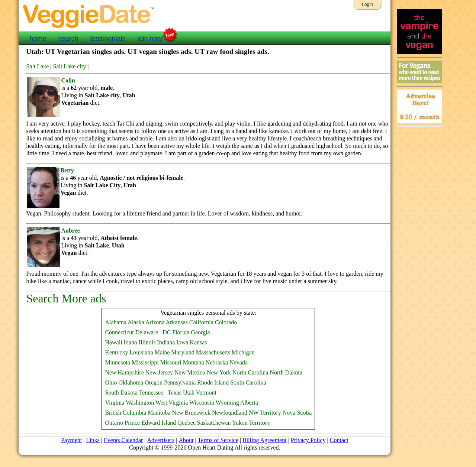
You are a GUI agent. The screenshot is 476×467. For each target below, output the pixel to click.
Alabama (116, 322)
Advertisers (161, 440)
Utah (189, 393)
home (38, 39)
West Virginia (172, 403)
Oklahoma (131, 382)
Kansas (198, 342)
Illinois (147, 342)
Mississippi (145, 362)
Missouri (171, 362)
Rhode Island (213, 382)
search (68, 39)
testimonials (108, 39)
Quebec (186, 423)
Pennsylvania (180, 382)
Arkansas (177, 322)
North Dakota (286, 372)
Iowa (182, 342)
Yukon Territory (251, 423)
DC (167, 332)
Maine (162, 352)
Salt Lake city (69, 66)
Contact (339, 440)
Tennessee (151, 393)
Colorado (226, 322)
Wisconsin (202, 403)
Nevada (239, 362)
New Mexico (190, 372)
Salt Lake (37, 66)
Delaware (147, 332)
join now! (151, 38)
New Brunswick (191, 413)
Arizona (155, 322)
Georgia (200, 332)
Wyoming (227, 403)
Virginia (115, 403)
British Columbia (126, 413)
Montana (194, 362)
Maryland (183, 352)
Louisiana (141, 352)
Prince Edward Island (150, 423)
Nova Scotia (297, 413)
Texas (175, 393)
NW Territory (265, 413)
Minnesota (118, 362)
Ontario (114, 423)
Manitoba (159, 413)
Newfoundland (230, 413)
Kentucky (116, 352)
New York (219, 372)
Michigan (243, 352)
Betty (67, 170)
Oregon (154, 382)
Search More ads (66, 298)
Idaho (131, 342)
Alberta (249, 403)
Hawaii (113, 342)
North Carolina (250, 372)
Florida (181, 332)
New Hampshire (124, 372)
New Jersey (159, 372)
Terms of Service (218, 440)
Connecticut (119, 332)
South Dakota (121, 393)
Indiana (166, 342)
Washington (140, 403)
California (201, 322)
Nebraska (217, 362)
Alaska (136, 322)
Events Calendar (124, 440)
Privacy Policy (308, 440)
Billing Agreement (264, 440)
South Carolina (248, 382)
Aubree (70, 231)
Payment (72, 440)
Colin (68, 80)
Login (367, 4)
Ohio (111, 382)
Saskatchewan (214, 423)
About (186, 440)
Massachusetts (213, 352)
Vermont (206, 393)
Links (93, 440)
